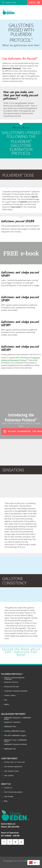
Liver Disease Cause (11, 771)
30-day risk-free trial (11, 687)
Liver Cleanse (9, 776)
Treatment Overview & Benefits (16, 691)
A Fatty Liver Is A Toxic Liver (14, 762)
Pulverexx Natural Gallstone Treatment (14, 678)
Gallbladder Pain (10, 727)
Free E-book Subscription (13, 792)
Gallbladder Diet (10, 749)
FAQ (5, 700)
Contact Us (8, 788)
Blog (6, 801)
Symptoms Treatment (12, 722)
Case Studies (9, 797)
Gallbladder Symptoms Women (15, 744)
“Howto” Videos (10, 695)
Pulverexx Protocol (11, 682)
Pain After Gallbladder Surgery (15, 735)
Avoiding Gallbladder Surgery (15, 731)
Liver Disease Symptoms (13, 767)
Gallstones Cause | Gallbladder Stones (15, 741)
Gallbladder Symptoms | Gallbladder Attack (17, 719)
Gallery (6, 704)
